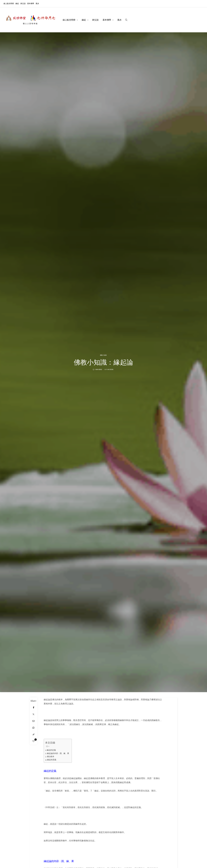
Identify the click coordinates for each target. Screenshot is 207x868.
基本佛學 (31, 3)
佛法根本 (51, 756)
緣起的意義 (52, 760)
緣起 (17, 3)
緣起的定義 (51, 750)
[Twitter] (33, 714)
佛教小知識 (103, 355)
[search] (126, 20)
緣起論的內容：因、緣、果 (58, 753)
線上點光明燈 (9, 3)
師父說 (23, 3)
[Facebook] (33, 707)
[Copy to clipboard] (33, 734)
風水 (37, 3)
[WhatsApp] (33, 728)
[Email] (33, 721)
